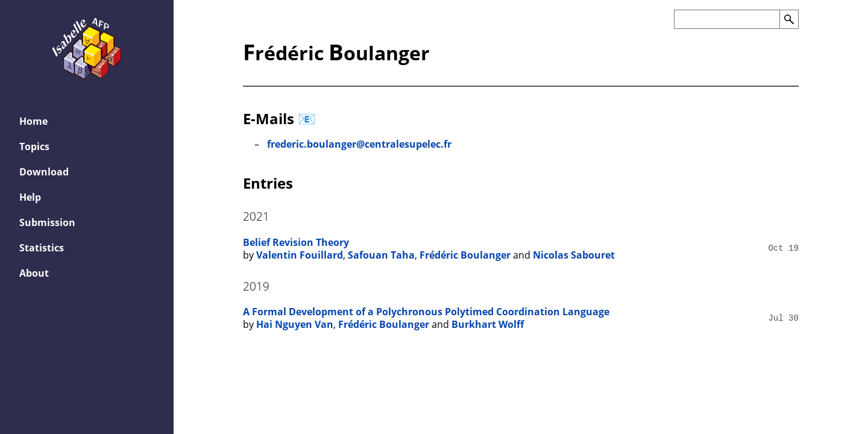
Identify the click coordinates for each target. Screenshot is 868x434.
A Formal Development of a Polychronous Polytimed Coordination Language (426, 312)
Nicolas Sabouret (574, 255)
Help (30, 197)
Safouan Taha (381, 255)
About (34, 273)
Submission (47, 222)
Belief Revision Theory (296, 242)
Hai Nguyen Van (295, 324)
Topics (34, 146)
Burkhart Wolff (488, 324)
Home (33, 121)
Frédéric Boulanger (465, 255)
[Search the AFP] (727, 19)
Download (44, 172)
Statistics (42, 248)
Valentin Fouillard (300, 255)
